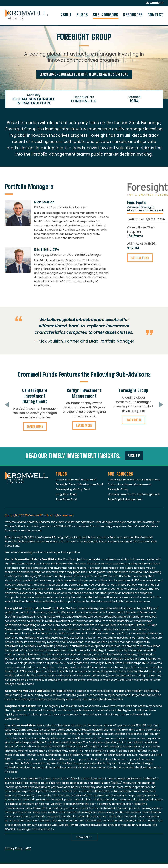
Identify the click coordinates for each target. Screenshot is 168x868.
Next (163, 405)
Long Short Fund (66, 494)
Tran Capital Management (125, 499)
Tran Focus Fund (66, 499)
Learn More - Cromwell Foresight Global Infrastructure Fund (84, 74)
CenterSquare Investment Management (35, 396)
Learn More (35, 427)
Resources (133, 15)
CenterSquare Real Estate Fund (76, 479)
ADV (28, 848)
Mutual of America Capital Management (134, 494)
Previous (5, 405)
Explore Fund (140, 258)
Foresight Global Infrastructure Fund (79, 484)
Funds (82, 15)
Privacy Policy (14, 848)
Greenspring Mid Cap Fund (73, 489)
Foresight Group (134, 390)
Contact (155, 15)
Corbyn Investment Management (129, 484)
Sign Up (134, 456)
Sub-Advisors (106, 15)
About (66, 15)
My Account (154, 3)
